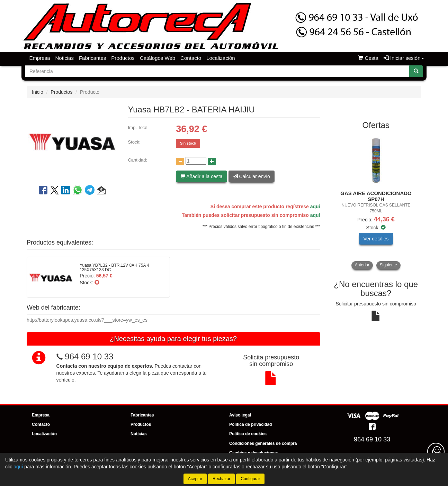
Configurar (250, 479)
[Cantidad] (196, 161)
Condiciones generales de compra (263, 443)
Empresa (40, 58)
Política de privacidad (250, 424)
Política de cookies (248, 434)
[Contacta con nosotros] (436, 451)
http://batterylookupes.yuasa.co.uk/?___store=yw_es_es (87, 320)
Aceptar (195, 479)
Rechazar (221, 479)
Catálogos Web (158, 58)
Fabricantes (92, 58)
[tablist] (376, 202)
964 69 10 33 (89, 356)
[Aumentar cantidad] (212, 162)
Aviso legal (240, 415)
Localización (221, 58)
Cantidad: (137, 160)
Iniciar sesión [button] (404, 58)
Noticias (65, 58)
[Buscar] (416, 71)
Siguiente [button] (388, 265)
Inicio (38, 92)
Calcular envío (252, 176)
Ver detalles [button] (376, 239)
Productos (123, 58)
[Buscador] (217, 71)
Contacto (191, 58)
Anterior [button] (362, 265)
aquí (315, 207)
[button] (101, 191)
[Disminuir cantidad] (180, 162)
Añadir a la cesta (201, 176)
